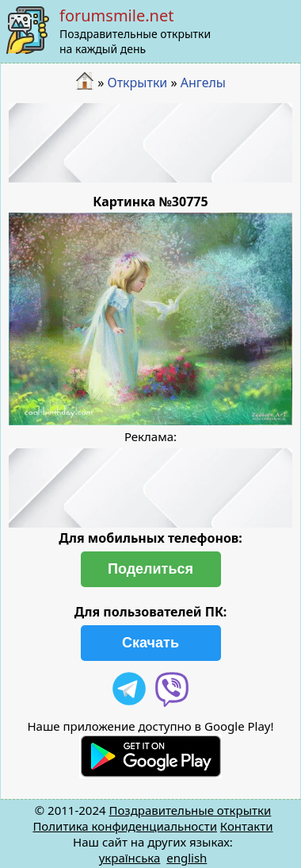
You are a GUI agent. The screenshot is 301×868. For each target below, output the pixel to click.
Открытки (137, 83)
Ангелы (203, 83)
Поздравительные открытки (190, 810)
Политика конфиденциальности (125, 826)
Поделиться (150, 569)
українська (130, 858)
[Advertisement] (151, 143)
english (187, 858)
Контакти (247, 826)
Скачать (150, 643)
